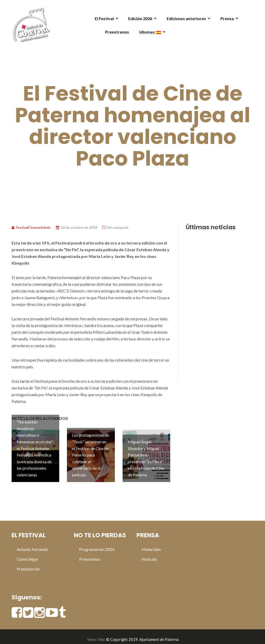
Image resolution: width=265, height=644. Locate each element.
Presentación (28, 563)
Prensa (227, 18)
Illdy (101, 634)
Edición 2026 (140, 18)
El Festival (104, 18)
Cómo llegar (28, 554)
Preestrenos (117, 32)
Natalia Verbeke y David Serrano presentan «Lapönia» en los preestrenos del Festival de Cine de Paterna (215, 276)
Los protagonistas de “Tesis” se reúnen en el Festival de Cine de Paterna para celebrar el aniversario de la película (213, 370)
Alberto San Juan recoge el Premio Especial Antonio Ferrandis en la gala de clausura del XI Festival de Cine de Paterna (215, 306)
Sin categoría (118, 227)
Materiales (151, 544)
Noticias (149, 554)
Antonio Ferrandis (32, 544)
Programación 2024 (97, 544)
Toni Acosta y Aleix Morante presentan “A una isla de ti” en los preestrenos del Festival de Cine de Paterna (214, 247)
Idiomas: (150, 32)
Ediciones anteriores (186, 18)
